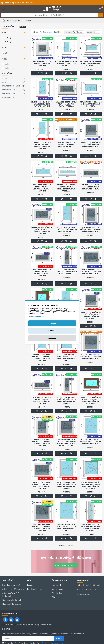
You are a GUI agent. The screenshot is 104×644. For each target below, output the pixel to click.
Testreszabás (52, 331)
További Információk (36, 316)
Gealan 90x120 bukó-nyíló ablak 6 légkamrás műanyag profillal (91, 233)
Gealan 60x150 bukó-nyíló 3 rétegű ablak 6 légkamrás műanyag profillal (66, 403)
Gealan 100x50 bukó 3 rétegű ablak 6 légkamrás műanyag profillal (42, 191)
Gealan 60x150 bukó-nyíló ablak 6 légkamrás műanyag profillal (66, 275)
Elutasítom (52, 338)
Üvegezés (6, 33)
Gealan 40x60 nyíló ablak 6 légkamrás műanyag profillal (66, 67)
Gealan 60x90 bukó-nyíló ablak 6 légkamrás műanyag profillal (42, 107)
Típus (5, 59)
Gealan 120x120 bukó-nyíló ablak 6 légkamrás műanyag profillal (91, 360)
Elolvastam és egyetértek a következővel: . (33, 640)
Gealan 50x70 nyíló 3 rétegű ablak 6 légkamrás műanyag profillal (42, 149)
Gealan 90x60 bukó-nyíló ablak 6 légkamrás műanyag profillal (66, 107)
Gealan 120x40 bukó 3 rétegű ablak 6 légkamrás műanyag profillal (66, 191)
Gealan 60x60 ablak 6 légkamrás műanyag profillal (42, 67)
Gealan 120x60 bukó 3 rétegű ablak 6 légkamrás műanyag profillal (42, 276)
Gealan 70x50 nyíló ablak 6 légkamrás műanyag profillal (91, 107)
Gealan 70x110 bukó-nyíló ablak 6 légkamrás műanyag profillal (66, 233)
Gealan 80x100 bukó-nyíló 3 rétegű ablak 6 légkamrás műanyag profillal (66, 361)
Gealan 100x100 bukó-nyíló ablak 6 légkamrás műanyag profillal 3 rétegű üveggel (66, 446)
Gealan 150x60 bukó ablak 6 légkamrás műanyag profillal (91, 190)
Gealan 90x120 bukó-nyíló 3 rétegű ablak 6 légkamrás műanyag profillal (42, 446)
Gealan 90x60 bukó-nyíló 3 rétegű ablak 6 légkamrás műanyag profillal (42, 234)
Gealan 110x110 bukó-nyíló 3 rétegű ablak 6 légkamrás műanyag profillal (91, 488)
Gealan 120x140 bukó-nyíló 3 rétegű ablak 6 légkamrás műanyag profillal (66, 531)
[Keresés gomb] (101, 15)
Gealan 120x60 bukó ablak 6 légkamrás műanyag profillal (66, 148)
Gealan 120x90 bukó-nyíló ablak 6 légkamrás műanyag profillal (91, 275)
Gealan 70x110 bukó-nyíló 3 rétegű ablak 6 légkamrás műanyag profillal (42, 361)
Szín (4, 48)
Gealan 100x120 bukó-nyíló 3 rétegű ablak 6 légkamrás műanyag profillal (66, 488)
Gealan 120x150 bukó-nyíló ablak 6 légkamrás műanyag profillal (91, 445)
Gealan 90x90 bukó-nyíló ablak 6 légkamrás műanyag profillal (91, 148)
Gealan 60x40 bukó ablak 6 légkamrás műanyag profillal (91, 67)
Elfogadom (52, 323)
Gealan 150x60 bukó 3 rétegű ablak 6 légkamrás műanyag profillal (42, 403)
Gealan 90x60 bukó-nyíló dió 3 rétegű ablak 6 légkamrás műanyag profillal (91, 403)
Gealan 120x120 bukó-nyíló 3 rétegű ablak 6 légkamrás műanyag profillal (42, 531)
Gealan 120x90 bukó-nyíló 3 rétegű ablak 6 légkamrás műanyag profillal (42, 488)
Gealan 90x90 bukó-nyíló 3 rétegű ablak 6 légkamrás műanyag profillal (91, 318)
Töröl (23, 27)
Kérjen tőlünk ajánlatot (65, 568)
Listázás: (90, 35)
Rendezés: (56, 35)
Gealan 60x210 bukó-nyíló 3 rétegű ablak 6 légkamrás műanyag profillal (91, 531)
